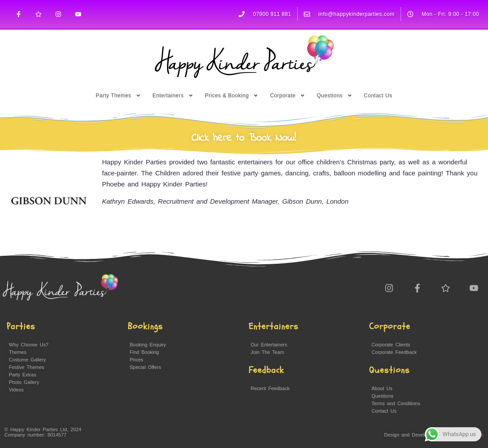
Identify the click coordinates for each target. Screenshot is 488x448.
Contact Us (378, 84)
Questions (335, 84)
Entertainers (173, 84)
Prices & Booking (232, 84)
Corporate (288, 84)
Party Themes (118, 84)
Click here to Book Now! (244, 138)
